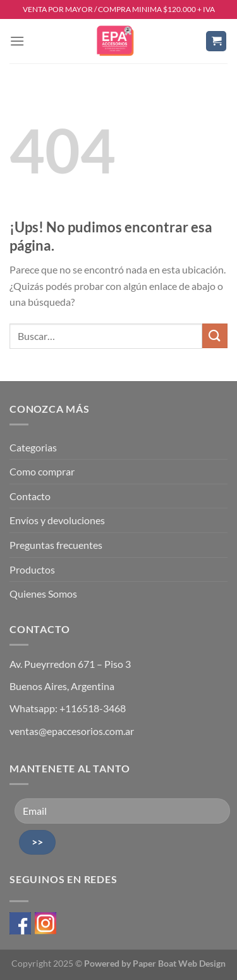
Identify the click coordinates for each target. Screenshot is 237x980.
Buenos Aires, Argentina (62, 686)
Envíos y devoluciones (57, 520)
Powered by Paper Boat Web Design (155, 963)
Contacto (30, 496)
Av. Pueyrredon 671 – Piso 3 (70, 664)
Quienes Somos (43, 594)
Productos (32, 569)
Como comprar (42, 471)
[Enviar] (215, 336)
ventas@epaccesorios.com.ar (72, 731)
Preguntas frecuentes (56, 545)
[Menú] (17, 41)
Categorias (33, 447)
